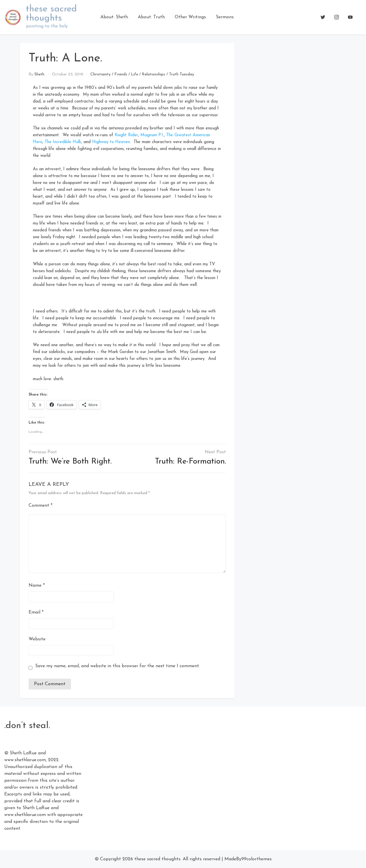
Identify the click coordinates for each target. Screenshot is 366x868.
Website (37, 639)
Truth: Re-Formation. (190, 462)
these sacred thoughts (51, 14)
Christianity (101, 74)
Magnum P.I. (152, 135)
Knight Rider (126, 135)
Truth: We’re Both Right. (70, 462)
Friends (121, 74)
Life (135, 74)
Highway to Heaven (111, 142)
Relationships (154, 74)
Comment (40, 506)
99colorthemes (256, 859)
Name (37, 586)
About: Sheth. (115, 17)
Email (36, 612)
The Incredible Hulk (63, 142)
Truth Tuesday (182, 74)
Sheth (39, 74)
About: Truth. (152, 17)
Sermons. (225, 17)
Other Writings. (191, 17)
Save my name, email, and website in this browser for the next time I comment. (118, 666)
